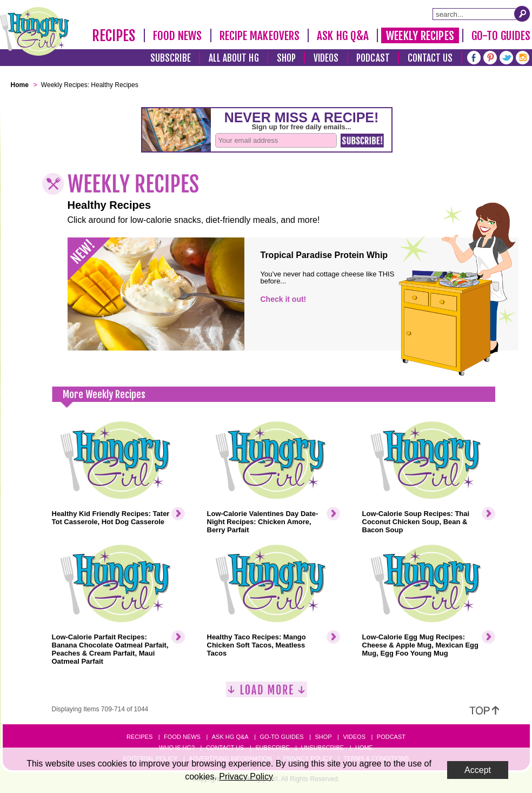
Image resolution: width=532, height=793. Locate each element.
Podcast (373, 58)
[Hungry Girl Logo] (35, 31)
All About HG (234, 58)
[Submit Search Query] (522, 14)
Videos (326, 58)
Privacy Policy (246, 777)
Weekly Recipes (420, 36)
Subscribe (171, 58)
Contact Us (430, 58)
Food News (178, 36)
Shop (286, 58)
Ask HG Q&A (343, 36)
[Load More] (267, 694)
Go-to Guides (281, 737)
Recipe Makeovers (260, 36)
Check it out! (284, 299)
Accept (478, 770)
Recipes (114, 36)
